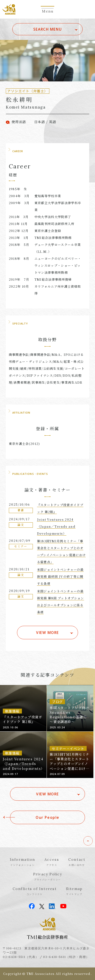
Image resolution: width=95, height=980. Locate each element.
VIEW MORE (47, 633)
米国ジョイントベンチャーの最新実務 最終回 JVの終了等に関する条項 (60, 577)
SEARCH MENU (47, 29)
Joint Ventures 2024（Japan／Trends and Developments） (56, 526)
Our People (47, 817)
